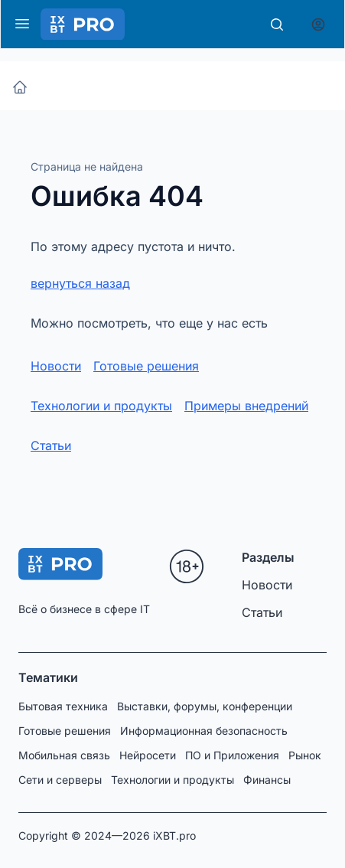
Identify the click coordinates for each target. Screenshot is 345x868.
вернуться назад (80, 283)
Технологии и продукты (101, 406)
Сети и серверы (60, 780)
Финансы (267, 780)
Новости (56, 366)
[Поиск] (277, 24)
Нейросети (148, 755)
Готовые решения (146, 366)
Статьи (51, 445)
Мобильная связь (64, 755)
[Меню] (22, 24)
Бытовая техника (63, 706)
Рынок (305, 755)
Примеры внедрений (246, 406)
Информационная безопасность (204, 731)
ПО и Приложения (232, 755)
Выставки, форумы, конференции (205, 706)
